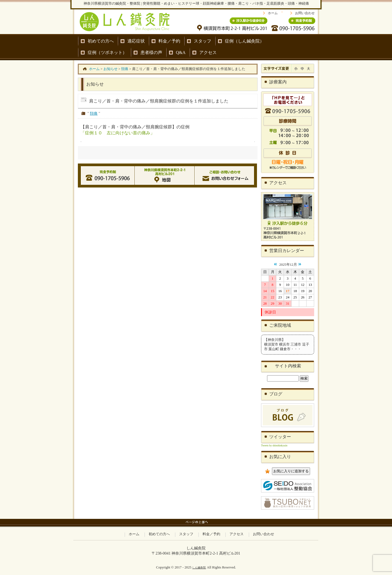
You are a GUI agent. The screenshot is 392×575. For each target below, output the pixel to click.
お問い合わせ (305, 13)
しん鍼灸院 (199, 568)
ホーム (273, 13)
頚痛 (94, 113)
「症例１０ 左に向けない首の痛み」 (118, 133)
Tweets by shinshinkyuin (274, 445)
